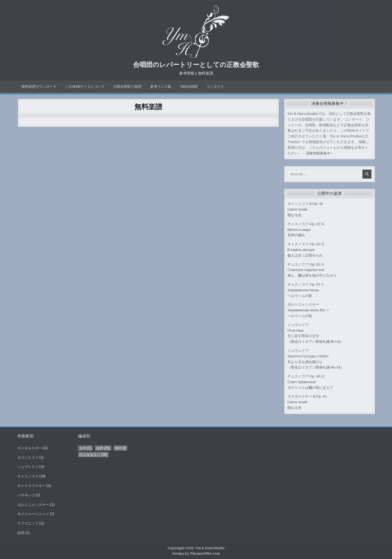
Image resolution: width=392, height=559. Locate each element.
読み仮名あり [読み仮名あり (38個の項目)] (93, 455)
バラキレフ (26, 495)
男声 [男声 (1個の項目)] (120, 448)
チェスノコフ (28, 476)
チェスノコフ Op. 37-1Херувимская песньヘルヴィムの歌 (305, 290)
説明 (21, 533)
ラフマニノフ (28, 523)
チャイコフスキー (31, 486)
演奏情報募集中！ (320, 153)
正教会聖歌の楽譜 (127, 87)
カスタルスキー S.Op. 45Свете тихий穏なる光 (307, 402)
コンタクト (215, 87)
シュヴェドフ (28, 467)
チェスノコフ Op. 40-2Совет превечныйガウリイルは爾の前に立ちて (310, 382)
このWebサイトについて (85, 87)
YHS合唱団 (189, 87)
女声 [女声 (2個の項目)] (85, 448)
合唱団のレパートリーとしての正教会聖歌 (196, 64)
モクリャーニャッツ (33, 514)
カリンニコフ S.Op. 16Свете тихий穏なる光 (305, 209)
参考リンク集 (161, 87)
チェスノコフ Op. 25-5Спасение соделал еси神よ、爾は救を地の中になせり (312, 270)
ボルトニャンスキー (33, 505)
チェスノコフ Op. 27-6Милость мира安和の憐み (306, 230)
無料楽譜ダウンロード (39, 87)
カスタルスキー (30, 448)
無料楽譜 (148, 106)
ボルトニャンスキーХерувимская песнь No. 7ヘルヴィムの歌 (308, 310)
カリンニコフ (28, 458)
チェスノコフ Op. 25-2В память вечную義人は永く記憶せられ (306, 250)
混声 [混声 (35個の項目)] (103, 448)
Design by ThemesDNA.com (196, 554)
